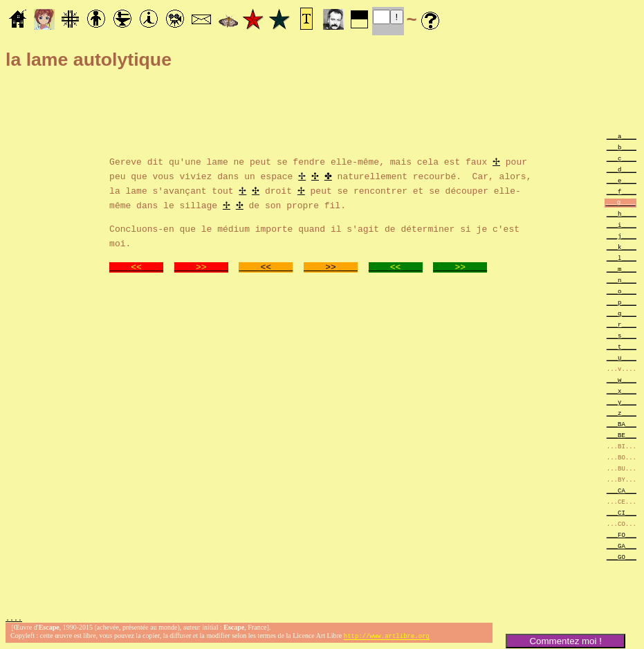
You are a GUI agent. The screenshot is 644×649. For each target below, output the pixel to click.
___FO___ (622, 534)
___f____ (622, 191)
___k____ (622, 247)
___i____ (622, 225)
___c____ (622, 158)
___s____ (622, 335)
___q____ (622, 313)
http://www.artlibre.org (387, 638)
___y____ (622, 402)
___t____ (622, 346)
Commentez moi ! (565, 641)
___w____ (622, 380)
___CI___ (622, 512)
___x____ (622, 391)
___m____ (622, 269)
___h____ (622, 213)
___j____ (622, 236)
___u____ (622, 357)
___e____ (622, 180)
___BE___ (622, 435)
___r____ (622, 324)
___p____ (622, 302)
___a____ (622, 136)
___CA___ (622, 490)
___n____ (622, 280)
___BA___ (622, 424)
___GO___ (622, 557)
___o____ (622, 291)
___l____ (622, 258)
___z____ (622, 413)
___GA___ (622, 546)
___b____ (622, 147)
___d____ (622, 169)
